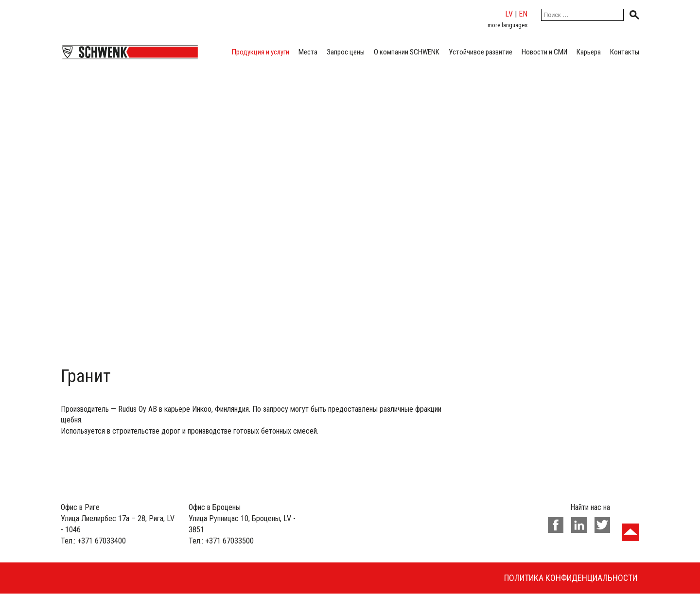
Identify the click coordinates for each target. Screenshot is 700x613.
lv (509, 14)
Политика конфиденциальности (571, 578)
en (523, 14)
